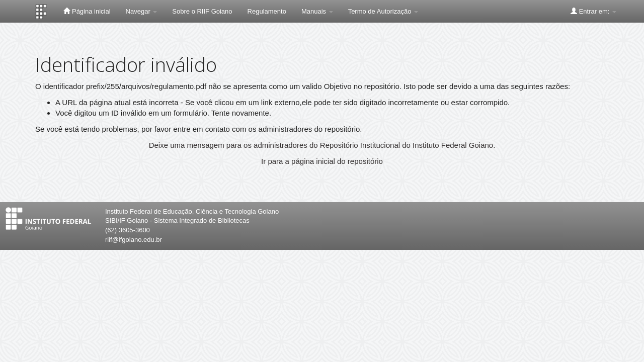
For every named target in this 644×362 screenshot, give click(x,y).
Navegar (142, 11)
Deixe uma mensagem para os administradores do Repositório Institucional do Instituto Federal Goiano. (322, 145)
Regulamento (267, 11)
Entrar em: (593, 11)
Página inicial (87, 11)
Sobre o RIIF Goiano (202, 11)
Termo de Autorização (383, 11)
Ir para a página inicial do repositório (322, 161)
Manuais (317, 11)
